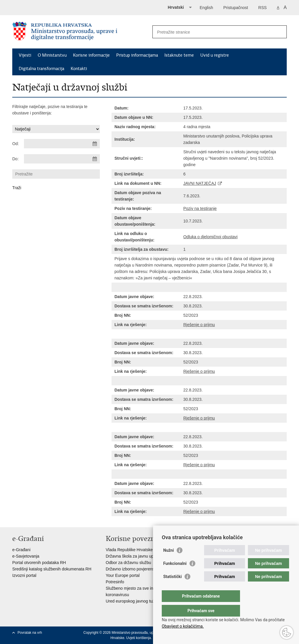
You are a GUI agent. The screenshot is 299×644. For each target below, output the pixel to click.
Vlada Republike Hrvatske (129, 550)
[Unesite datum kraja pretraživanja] (62, 159)
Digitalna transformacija (41, 69)
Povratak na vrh (30, 633)
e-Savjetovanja (26, 556)
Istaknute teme (179, 55)
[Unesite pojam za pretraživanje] (213, 32)
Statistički (172, 588)
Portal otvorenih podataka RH (39, 563)
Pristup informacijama (137, 55)
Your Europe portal (123, 575)
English (206, 8)
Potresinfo (115, 582)
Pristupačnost (236, 8)
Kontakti (79, 69)
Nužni (168, 562)
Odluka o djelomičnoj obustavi (211, 237)
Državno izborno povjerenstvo (133, 569)
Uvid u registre (215, 55)
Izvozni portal (24, 575)
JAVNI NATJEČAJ (200, 183)
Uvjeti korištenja (139, 638)
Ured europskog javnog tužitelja (134, 601)
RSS (263, 8)
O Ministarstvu (52, 55)
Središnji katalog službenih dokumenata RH (52, 569)
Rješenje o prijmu (199, 325)
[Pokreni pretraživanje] (280, 32)
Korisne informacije (91, 55)
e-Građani (21, 550)
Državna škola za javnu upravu (134, 556)
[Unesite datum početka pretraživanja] (62, 144)
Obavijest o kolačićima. (183, 626)
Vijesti (25, 55)
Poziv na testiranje (200, 208)
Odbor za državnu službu (128, 563)
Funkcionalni (175, 575)
